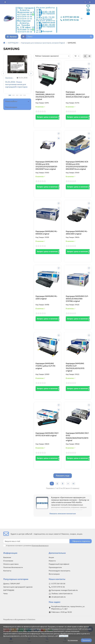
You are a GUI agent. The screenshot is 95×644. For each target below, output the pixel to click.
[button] (4, 78)
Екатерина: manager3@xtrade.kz (65, 590)
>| (73, 488)
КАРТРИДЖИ (13, 47)
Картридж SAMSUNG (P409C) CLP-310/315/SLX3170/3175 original (75, 371)
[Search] (60, 41)
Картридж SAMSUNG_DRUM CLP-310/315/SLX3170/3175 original (45, 100)
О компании (8, 561)
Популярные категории (16, 579)
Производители (55, 568)
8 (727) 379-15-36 (69, 20)
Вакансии (7, 558)
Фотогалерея (54, 574)
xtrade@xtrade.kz (59, 597)
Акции (51, 558)
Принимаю (86, 640)
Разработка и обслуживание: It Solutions (19, 619)
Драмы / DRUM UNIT (12, 584)
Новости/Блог (18, 105)
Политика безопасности (13, 568)
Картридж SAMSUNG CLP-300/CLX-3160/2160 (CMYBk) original (77, 303)
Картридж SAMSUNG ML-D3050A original (47, 237)
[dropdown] (5, 2)
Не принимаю (73, 640)
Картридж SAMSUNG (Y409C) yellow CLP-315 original (45, 370)
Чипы (6, 594)
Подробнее (64, 636)
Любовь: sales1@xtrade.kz (62, 594)
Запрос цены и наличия (48, 121)
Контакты (7, 571)
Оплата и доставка (11, 564)
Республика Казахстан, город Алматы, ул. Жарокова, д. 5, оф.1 (68, 608)
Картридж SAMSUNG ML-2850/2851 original (77, 237)
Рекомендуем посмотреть (59, 571)
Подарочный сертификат (59, 564)
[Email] (36, 541)
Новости (52, 561)
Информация (10, 553)
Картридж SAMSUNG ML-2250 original (47, 301)
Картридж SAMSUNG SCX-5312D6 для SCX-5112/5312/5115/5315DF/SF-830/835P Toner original (47, 169)
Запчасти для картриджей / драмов (18, 587)
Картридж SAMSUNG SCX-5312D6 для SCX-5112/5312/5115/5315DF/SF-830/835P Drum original (77, 169)
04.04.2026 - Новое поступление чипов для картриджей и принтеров (16, 88)
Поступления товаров (10, 82)
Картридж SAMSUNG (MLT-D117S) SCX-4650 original (47, 438)
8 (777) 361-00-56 (69, 17)
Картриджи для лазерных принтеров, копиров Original (43, 47)
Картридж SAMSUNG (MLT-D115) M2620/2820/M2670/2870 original (77, 441)
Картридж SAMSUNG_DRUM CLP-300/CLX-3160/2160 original (78, 98)
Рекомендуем (11, 111)
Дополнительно (57, 553)
